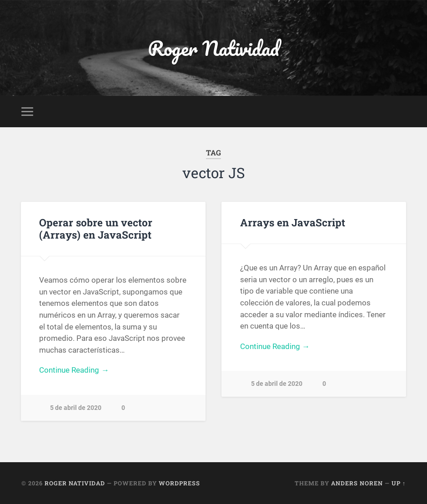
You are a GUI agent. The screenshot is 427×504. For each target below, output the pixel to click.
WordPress (179, 483)
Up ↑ (399, 483)
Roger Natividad (213, 48)
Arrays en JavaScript (293, 222)
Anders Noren (357, 483)
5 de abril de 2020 (76, 408)
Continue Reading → (74, 370)
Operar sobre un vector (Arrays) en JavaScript (96, 228)
